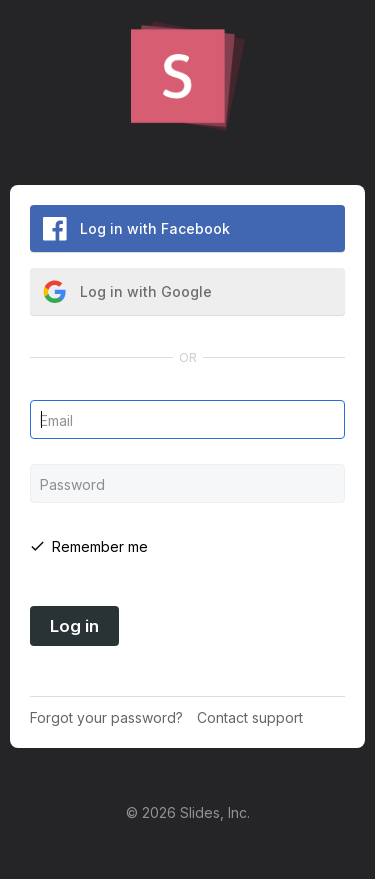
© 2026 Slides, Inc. (188, 812)
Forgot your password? (106, 717)
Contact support (250, 717)
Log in (74, 626)
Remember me (100, 546)
